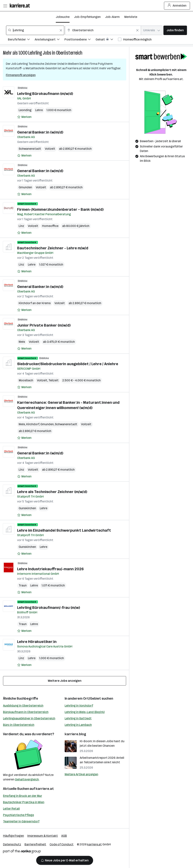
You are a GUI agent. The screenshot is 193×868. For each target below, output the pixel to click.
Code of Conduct (62, 844)
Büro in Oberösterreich (19, 725)
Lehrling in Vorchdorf (79, 706)
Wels (22, 342)
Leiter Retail (11, 809)
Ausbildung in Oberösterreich (23, 706)
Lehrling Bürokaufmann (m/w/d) (45, 94)
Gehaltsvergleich (27, 779)
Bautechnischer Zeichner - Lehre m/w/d (53, 248)
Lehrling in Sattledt (78, 718)
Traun (23, 585)
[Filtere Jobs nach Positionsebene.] (80, 40)
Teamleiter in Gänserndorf (21, 821)
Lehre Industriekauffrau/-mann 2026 (50, 569)
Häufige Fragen (13, 836)
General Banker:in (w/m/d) (40, 132)
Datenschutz (12, 844)
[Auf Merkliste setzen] (24, 117)
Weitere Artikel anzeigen (81, 774)
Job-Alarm (112, 17)
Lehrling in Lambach (78, 725)
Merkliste (131, 17)
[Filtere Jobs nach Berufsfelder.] (21, 40)
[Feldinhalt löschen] (61, 30)
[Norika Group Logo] (22, 852)
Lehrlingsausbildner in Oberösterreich (29, 718)
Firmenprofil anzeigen (21, 75)
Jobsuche (63, 17)
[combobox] (35, 30)
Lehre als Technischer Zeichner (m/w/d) (52, 492)
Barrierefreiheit (35, 844)
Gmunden (25, 187)
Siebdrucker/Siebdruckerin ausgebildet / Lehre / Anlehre (68, 364)
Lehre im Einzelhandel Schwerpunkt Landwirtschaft (64, 530)
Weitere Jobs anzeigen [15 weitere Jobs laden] (65, 681)
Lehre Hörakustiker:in (37, 642)
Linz (21, 226)
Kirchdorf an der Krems (35, 303)
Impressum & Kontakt (43, 836)
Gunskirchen (27, 508)
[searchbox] (35, 30)
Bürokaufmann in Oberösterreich (26, 712)
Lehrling (35, 53)
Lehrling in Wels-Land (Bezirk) (85, 712)
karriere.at (45, 789)
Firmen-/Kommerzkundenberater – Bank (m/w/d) (60, 209)
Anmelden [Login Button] (177, 6)
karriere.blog (75, 734)
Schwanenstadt (30, 149)
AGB (64, 836)
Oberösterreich (69, 53)
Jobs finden (175, 30)
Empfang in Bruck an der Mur (23, 796)
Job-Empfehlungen (87, 17)
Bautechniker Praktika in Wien (24, 802)
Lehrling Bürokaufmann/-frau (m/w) (49, 608)
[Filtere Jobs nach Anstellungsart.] (50, 40)
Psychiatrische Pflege (18, 815)
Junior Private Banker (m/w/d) (44, 325)
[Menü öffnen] (5, 6)
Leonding (25, 110)
